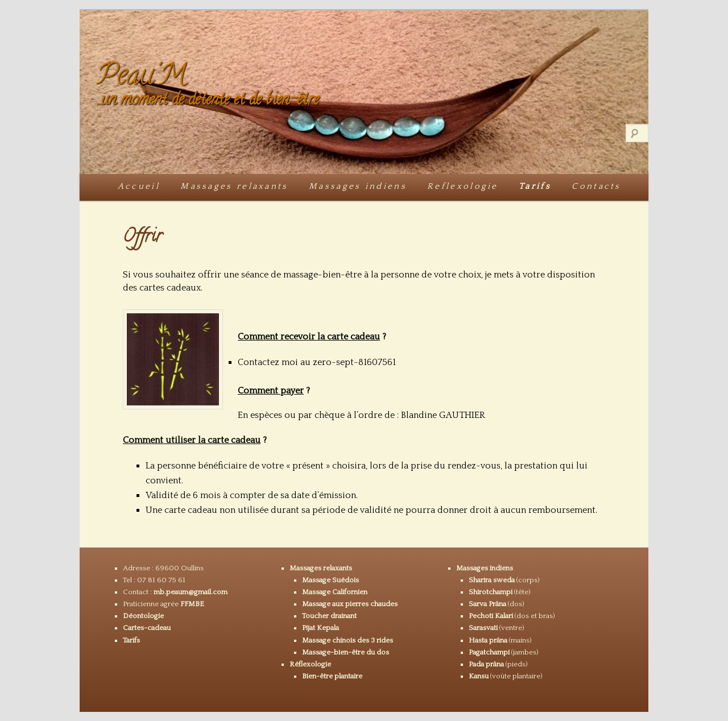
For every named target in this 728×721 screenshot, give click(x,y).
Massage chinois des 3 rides (348, 640)
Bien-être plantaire (332, 676)
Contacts (596, 186)
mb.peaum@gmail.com (191, 592)
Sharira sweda (492, 580)
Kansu (479, 676)
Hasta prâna (488, 640)
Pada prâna (486, 664)
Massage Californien (335, 592)
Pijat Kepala (320, 628)
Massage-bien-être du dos (346, 652)
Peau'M (141, 78)
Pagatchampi (489, 652)
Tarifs (535, 186)
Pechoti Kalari (491, 616)
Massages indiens (358, 186)
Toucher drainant (329, 616)
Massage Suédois (330, 580)
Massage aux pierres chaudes (350, 604)
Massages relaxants (234, 186)
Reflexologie (463, 186)
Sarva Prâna (487, 604)
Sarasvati (484, 628)
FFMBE (192, 604)
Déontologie (143, 616)
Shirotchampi (491, 592)
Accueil (139, 186)
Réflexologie (310, 664)
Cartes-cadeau (147, 628)
